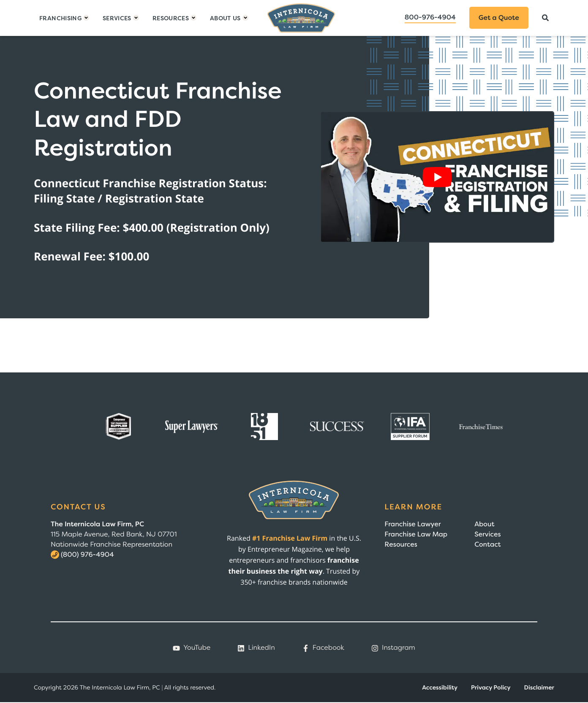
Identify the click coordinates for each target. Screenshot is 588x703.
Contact (487, 544)
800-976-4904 (430, 17)
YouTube (192, 648)
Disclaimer (539, 688)
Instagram (393, 648)
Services (487, 534)
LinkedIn (256, 648)
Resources (401, 544)
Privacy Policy (491, 688)
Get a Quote (499, 18)
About (484, 524)
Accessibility (440, 688)
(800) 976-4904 (87, 555)
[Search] (545, 18)
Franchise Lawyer (412, 524)
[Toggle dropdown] (64, 18)
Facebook (323, 648)
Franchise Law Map (416, 534)
